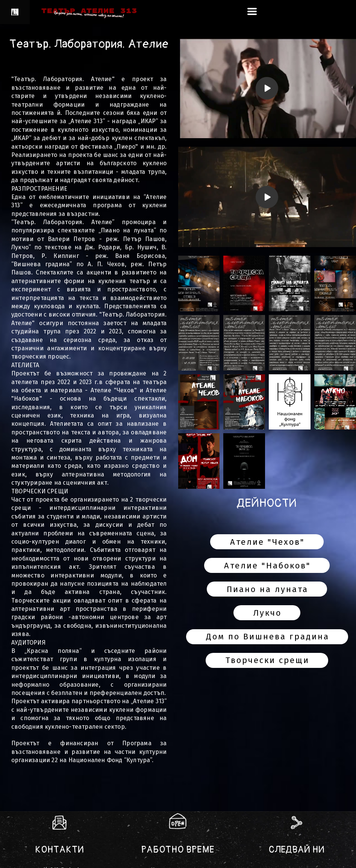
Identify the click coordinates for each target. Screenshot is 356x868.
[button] (252, 11)
